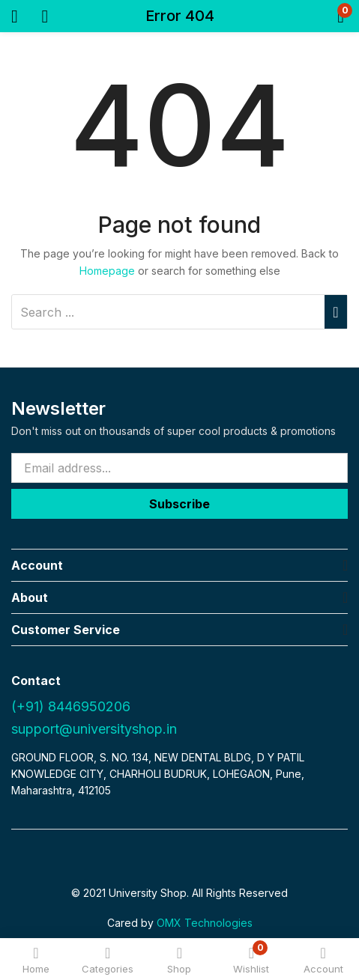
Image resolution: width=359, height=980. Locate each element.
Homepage (107, 271)
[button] (316, 16)
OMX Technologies (205, 923)
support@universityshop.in (94, 729)
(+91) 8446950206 (71, 706)
